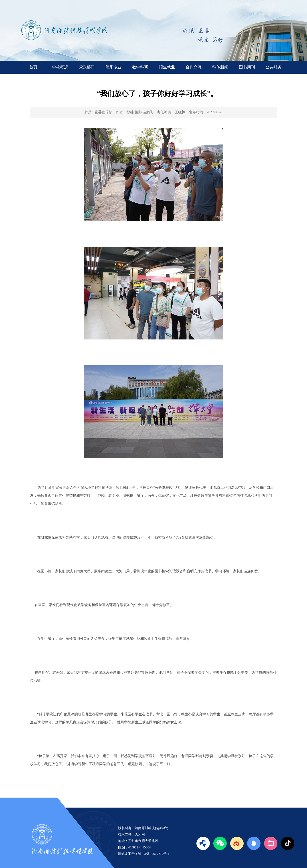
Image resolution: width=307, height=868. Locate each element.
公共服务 (274, 67)
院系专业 (113, 67)
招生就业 (167, 67)
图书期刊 (247, 67)
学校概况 (60, 67)
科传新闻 (220, 67)
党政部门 (87, 67)
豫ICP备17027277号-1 (154, 854)
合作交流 (194, 67)
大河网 (140, 834)
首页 (33, 67)
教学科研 (140, 67)
